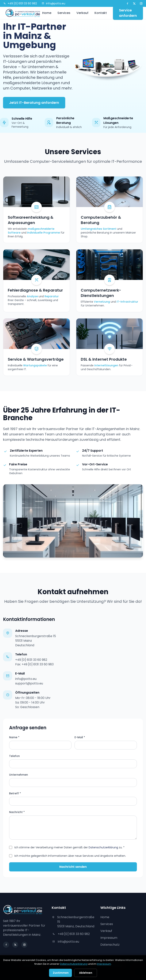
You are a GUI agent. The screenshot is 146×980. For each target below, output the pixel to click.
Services (64, 13)
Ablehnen (86, 973)
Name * (14, 737)
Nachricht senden (73, 867)
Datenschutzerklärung (103, 847)
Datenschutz (110, 945)
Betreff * (15, 793)
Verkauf (82, 13)
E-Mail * (80, 737)
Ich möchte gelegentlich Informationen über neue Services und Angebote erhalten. (70, 856)
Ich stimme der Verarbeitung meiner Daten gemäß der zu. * (69, 847)
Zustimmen (61, 973)
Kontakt (101, 13)
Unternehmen (19, 775)
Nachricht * (17, 812)
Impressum (109, 938)
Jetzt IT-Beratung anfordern (34, 103)
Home (47, 13)
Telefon (14, 756)
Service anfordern (128, 13)
